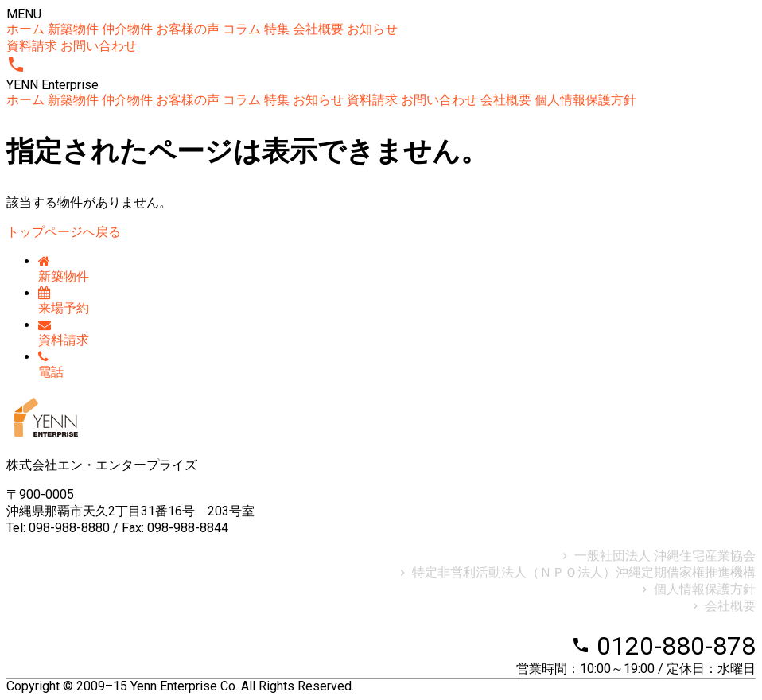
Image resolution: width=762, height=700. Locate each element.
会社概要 (318, 29)
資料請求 (32, 46)
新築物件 (73, 29)
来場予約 (64, 301)
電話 (51, 365)
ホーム (25, 29)
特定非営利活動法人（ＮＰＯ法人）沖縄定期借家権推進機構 (576, 572)
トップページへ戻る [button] (64, 232)
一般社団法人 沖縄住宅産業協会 (657, 556)
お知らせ (372, 29)
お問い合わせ (99, 46)
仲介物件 (127, 29)
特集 (277, 29)
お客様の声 (188, 29)
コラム (242, 29)
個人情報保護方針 (585, 100)
